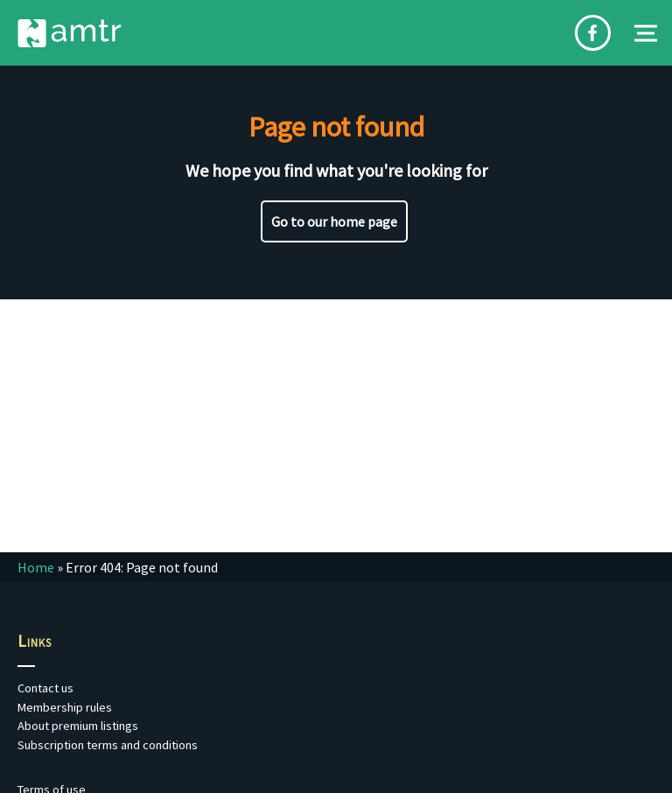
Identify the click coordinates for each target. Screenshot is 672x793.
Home (36, 567)
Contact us (45, 688)
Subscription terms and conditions (108, 745)
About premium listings (78, 726)
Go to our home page (334, 221)
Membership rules (65, 707)
